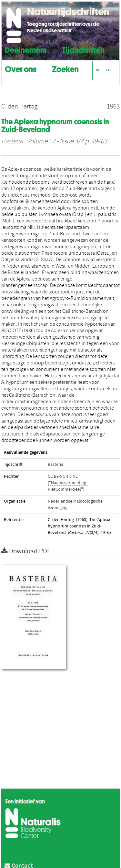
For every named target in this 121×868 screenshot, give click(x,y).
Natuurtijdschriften (68, 12)
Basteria (12, 141)
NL (98, 70)
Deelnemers (26, 49)
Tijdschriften (83, 49)
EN (108, 70)
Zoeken (65, 68)
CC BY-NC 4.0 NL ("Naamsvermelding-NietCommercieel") (68, 483)
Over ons (21, 68)
